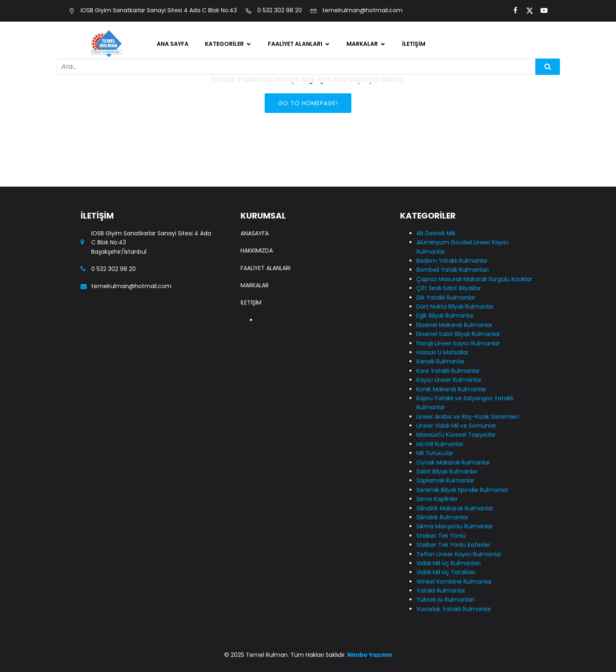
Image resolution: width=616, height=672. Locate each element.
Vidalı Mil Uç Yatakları (446, 572)
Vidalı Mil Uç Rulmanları (449, 563)
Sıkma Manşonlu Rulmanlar (455, 526)
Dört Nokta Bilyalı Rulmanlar (455, 307)
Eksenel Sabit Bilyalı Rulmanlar (458, 334)
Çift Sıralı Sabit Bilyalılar (449, 288)
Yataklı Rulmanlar (441, 591)
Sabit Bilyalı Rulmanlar (447, 471)
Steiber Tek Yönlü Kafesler (453, 545)
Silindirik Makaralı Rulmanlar (455, 508)
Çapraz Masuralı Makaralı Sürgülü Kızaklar (474, 279)
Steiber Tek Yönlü (441, 536)
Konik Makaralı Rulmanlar (451, 389)
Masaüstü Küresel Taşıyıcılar (456, 435)
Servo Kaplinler (437, 499)
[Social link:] (512, 11)
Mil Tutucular (435, 453)
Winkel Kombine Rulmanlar (454, 582)
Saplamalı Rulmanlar (445, 480)
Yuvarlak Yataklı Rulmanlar (454, 609)
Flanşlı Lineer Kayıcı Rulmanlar (458, 343)
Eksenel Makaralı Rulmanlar (454, 325)
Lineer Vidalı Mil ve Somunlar (456, 426)
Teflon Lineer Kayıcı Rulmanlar (459, 554)
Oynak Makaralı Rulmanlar (453, 462)
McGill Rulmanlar (440, 444)
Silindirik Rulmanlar (442, 517)
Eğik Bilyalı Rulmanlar (445, 316)
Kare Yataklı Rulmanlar (448, 371)
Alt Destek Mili (436, 233)
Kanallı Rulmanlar (441, 361)
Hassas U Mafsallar (443, 352)
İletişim (414, 44)
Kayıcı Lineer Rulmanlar (449, 380)
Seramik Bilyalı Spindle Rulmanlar (462, 490)
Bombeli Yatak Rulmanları (453, 270)
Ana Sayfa (173, 44)
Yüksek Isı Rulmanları (445, 600)
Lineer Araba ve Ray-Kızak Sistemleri (468, 417)
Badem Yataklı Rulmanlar (452, 261)
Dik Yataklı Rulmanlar (446, 298)
